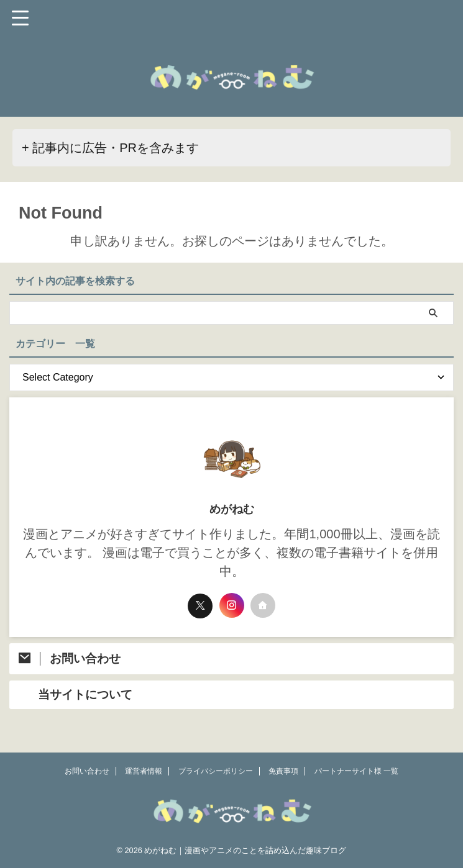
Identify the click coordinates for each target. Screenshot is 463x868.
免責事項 (283, 771)
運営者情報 (144, 771)
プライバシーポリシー (216, 771)
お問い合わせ (87, 771)
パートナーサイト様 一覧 (356, 771)
